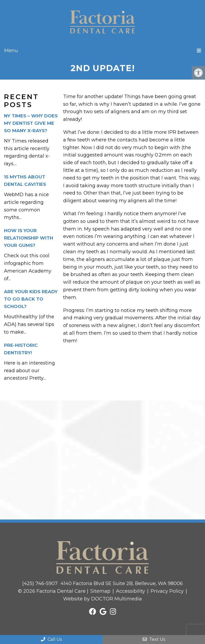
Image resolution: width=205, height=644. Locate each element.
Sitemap (100, 591)
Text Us (154, 639)
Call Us (51, 639)
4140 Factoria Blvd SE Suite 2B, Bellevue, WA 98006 (122, 583)
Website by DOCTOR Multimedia (102, 599)
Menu (11, 50)
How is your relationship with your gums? (29, 238)
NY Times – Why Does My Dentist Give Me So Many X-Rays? (31, 123)
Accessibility (131, 591)
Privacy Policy (167, 591)
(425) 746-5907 (40, 583)
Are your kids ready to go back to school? (31, 299)
